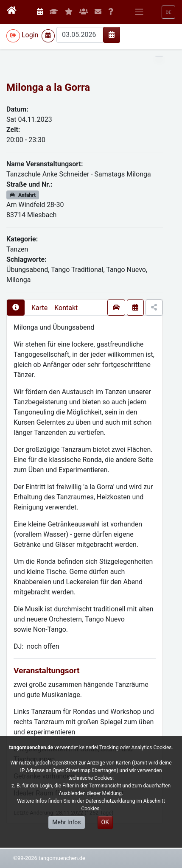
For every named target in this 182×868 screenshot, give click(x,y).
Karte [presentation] (39, 308)
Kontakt (66, 308)
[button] (168, 12)
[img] (112, 34)
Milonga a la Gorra (48, 87)
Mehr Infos (66, 822)
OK (105, 822)
